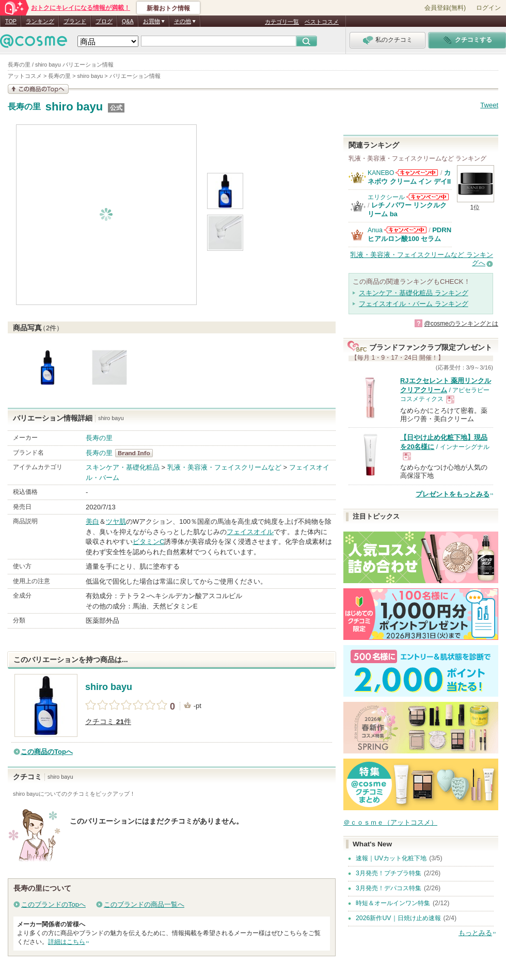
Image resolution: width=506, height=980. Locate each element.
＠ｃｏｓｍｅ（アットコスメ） (390, 822)
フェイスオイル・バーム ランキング (414, 304)
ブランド (75, 21)
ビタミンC (148, 542)
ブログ (104, 21)
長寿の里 (24, 107)
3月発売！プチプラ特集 (389, 873)
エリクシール (386, 197)
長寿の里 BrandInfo (137, 453)
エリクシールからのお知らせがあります (428, 197)
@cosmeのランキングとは (461, 324)
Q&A (128, 21)
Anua (375, 230)
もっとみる (475, 933)
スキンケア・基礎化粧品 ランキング (414, 293)
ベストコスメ (322, 22)
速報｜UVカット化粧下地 (391, 858)
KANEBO (381, 173)
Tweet (489, 105)
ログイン (488, 8)
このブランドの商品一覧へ (144, 904)
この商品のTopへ (47, 752)
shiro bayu (74, 107)
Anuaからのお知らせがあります (405, 230)
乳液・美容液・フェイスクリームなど (224, 467)
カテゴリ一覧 (282, 22)
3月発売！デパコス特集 (389, 888)
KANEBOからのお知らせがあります (417, 173)
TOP (11, 21)
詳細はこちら (67, 942)
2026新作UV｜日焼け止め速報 (398, 918)
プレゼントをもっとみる (453, 494)
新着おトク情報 (168, 8)
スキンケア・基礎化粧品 (123, 467)
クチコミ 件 (108, 722)
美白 (92, 521)
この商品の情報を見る (38, 89)
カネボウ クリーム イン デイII (409, 177)
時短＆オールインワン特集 (393, 903)
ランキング (40, 21)
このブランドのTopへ (53, 904)
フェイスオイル (250, 532)
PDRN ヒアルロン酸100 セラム (409, 234)
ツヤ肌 (116, 521)
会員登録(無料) (445, 8)
